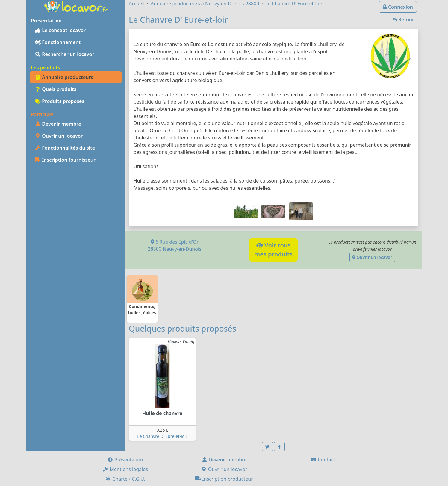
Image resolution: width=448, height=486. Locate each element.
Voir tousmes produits (273, 250)
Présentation (125, 460)
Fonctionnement (58, 42)
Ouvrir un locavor (59, 136)
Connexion (398, 7)
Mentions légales (125, 469)
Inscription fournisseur (65, 160)
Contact (323, 460)
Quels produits (56, 89)
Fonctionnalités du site (65, 148)
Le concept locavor (60, 30)
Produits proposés (59, 101)
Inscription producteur (224, 479)
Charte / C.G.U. (125, 479)
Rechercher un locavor (65, 54)
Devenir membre (58, 124)
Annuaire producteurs (64, 77)
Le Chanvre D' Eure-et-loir (162, 436)
